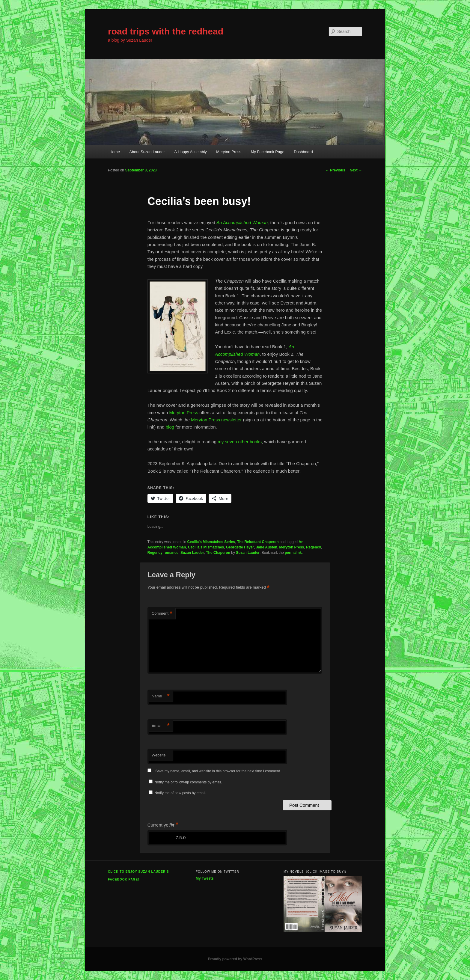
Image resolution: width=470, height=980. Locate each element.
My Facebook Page (268, 152)
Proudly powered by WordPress (235, 959)
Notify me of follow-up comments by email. (188, 782)
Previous (335, 170)
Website (159, 755)
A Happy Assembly (190, 152)
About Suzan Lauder (147, 152)
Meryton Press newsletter (216, 420)
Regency (314, 547)
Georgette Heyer (240, 547)
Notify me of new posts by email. (180, 793)
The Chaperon (218, 553)
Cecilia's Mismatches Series (211, 542)
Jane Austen (267, 547)
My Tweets (205, 878)
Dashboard (303, 152)
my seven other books (240, 442)
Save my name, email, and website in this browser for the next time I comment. (218, 771)
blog (171, 427)
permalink (293, 553)
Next (356, 170)
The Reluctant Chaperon (258, 542)
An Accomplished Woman (242, 223)
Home (115, 152)
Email (161, 726)
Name (161, 696)
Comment (162, 614)
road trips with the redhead (166, 31)
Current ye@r (163, 825)
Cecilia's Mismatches (206, 547)
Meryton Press (229, 152)
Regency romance (163, 553)
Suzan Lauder (192, 553)
